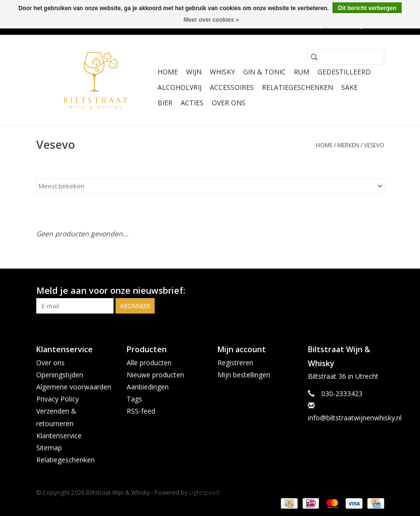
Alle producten (149, 363)
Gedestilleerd (344, 72)
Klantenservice (59, 436)
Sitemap (49, 448)
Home (168, 72)
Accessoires (232, 87)
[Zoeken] (346, 57)
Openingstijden (60, 375)
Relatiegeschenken (297, 87)
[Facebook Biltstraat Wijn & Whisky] (359, 291)
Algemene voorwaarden (74, 387)
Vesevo (374, 145)
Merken (348, 145)
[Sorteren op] (210, 186)
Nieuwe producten (155, 375)
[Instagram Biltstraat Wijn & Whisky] (377, 291)
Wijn (194, 72)
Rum (302, 72)
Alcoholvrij (180, 87)
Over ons (229, 103)
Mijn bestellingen (244, 375)
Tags (134, 399)
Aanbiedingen (148, 387)
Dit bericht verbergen (367, 8)
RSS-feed (141, 411)
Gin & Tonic (264, 72)
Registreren (235, 363)
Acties (192, 103)
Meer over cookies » (211, 20)
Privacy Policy (58, 399)
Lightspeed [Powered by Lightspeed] (204, 493)
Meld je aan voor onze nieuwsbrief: (111, 291)
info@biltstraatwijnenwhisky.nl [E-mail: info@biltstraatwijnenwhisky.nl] (355, 418)
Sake (349, 87)
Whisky (222, 72)
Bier (165, 103)
